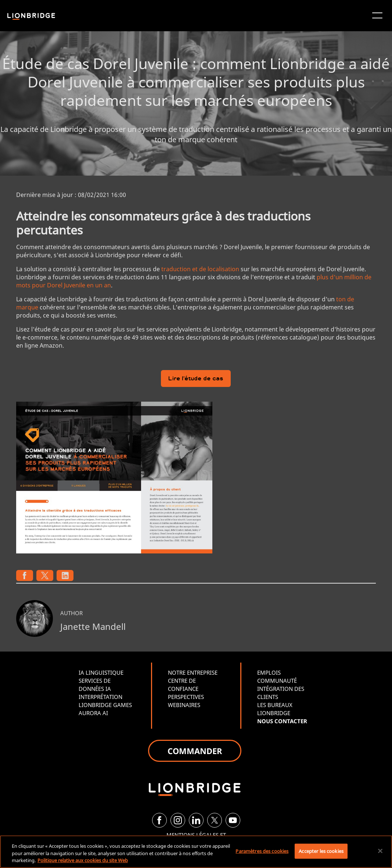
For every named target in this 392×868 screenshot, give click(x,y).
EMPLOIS (269, 672)
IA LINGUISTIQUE (101, 672)
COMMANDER (195, 751)
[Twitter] (215, 820)
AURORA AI (93, 713)
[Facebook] (159, 820)
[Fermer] (380, 851)
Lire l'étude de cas (196, 379)
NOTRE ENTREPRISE (193, 672)
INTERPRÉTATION (100, 697)
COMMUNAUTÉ (277, 681)
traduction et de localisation (200, 269)
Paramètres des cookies (262, 851)
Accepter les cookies (321, 851)
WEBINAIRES (184, 705)
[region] (196, 852)
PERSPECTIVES (186, 697)
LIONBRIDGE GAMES (105, 705)
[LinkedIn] (196, 820)
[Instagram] (178, 820)
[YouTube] (233, 820)
